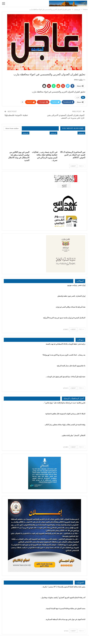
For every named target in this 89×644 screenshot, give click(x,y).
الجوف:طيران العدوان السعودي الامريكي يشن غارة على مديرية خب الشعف (66, 116)
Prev (81, 166)
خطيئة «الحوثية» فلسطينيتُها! (16, 115)
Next (73, 166)
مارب (78, 97)
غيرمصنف (81, 133)
